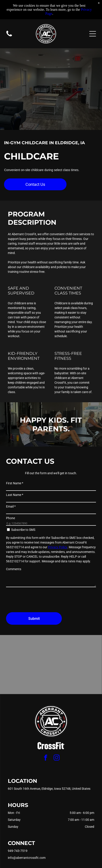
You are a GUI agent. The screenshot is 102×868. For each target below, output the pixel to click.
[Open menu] (93, 34)
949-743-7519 (18, 851)
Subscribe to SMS (23, 530)
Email (11, 506)
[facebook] (46, 758)
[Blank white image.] (9, 36)
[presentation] (40, 599)
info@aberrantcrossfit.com (27, 858)
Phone (10, 518)
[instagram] (56, 758)
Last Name (15, 495)
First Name (15, 483)
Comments (14, 569)
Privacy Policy (58, 547)
